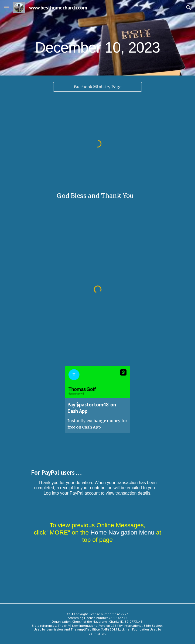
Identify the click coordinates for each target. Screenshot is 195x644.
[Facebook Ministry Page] (97, 87)
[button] (6, 7)
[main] (97, 38)
